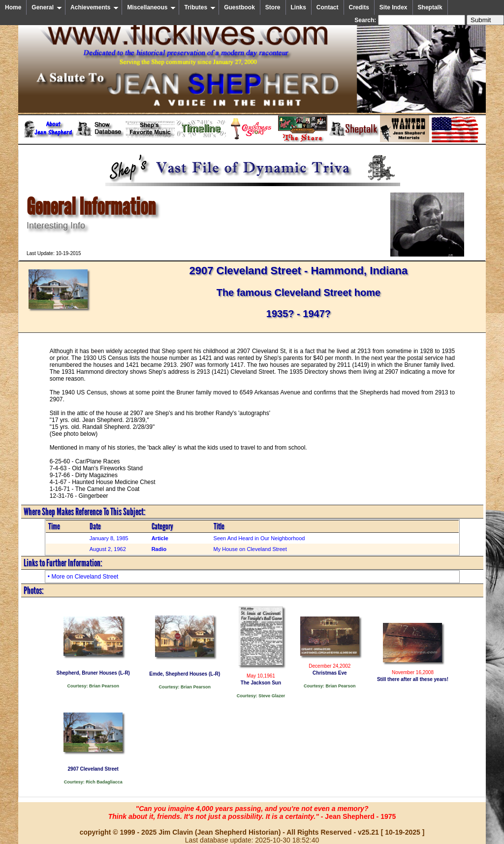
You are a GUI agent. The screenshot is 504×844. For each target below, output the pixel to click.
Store (273, 7)
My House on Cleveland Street (250, 549)
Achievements (94, 7)
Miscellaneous (151, 7)
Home (13, 7)
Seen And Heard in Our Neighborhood (259, 538)
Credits (359, 7)
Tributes (200, 7)
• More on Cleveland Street (83, 577)
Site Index (394, 7)
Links (299, 7)
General (47, 7)
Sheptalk (430, 7)
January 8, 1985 (109, 538)
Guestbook (239, 7)
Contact (328, 7)
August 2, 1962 (108, 549)
